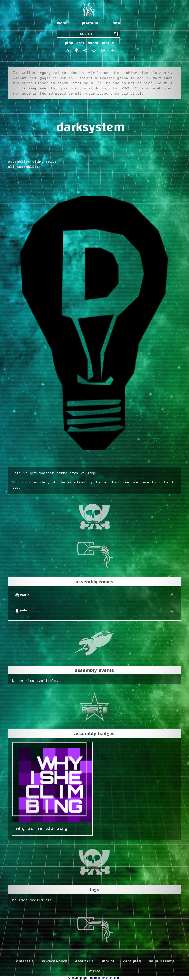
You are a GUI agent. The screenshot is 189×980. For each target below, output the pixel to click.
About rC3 (84, 961)
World (25, 595)
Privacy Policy (54, 961)
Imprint (107, 961)
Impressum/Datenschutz (105, 978)
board (93, 43)
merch (95, 971)
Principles (132, 961)
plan (69, 43)
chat (80, 43)
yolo (24, 611)
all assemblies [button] (23, 167)
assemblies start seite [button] (32, 162)
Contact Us (24, 961)
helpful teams (162, 961)
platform (90, 23)
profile (108, 43)
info (116, 23)
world (62, 23)
